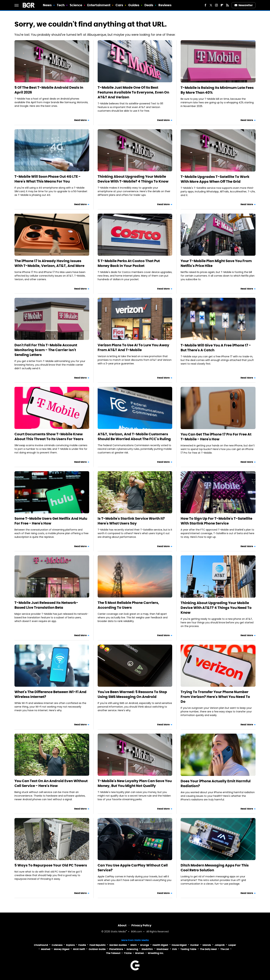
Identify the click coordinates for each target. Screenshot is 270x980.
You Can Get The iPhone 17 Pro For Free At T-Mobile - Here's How (216, 437)
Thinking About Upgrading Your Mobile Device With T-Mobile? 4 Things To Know (133, 179)
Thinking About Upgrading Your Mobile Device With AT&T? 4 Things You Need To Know (216, 608)
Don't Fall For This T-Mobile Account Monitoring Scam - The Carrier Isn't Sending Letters (46, 350)
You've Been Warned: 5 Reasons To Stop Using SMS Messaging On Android (132, 694)
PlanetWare (116, 949)
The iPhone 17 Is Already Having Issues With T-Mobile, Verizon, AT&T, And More (49, 263)
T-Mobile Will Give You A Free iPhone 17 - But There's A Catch (216, 348)
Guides (134, 5)
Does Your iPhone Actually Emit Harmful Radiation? (216, 783)
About (122, 925)
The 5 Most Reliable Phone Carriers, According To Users (128, 605)
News (47, 5)
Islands (207, 945)
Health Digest (160, 945)
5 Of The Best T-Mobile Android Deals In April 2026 (49, 90)
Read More (80, 120)
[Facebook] (205, 5)
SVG (175, 949)
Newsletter (244, 5)
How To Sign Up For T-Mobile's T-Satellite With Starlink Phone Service (216, 521)
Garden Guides (118, 945)
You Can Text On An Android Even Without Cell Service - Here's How (51, 783)
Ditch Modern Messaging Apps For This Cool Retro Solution (215, 868)
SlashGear (163, 949)
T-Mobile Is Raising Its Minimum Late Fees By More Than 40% (217, 90)
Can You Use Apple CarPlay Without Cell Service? (133, 868)
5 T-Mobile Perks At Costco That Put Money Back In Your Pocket (129, 263)
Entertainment (99, 5)
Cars (119, 5)
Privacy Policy (141, 925)
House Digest (179, 945)
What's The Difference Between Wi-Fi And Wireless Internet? (50, 694)
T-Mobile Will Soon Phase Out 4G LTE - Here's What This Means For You (48, 179)
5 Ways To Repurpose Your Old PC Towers (51, 865)
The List (225, 949)
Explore (70, 945)
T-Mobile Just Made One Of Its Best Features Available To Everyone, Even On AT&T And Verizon (133, 92)
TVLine (128, 953)
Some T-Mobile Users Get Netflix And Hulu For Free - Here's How (51, 521)
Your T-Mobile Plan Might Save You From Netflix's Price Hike (216, 263)
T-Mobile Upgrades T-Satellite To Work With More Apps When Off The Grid (215, 179)
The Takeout (113, 953)
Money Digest (62, 949)
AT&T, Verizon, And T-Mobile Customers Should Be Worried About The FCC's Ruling (134, 437)
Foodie (82, 945)
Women (140, 953)
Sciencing (132, 949)
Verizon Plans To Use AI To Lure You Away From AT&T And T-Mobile (133, 347)
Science (76, 5)
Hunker (195, 945)
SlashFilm (147, 949)
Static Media (118, 932)
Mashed (46, 949)
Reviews (165, 5)
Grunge (145, 945)
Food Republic (98, 945)
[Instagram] (216, 5)
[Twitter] (211, 5)
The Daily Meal (208, 949)
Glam (134, 945)
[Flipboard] (222, 5)
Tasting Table (188, 949)
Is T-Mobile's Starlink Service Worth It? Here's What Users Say (131, 521)
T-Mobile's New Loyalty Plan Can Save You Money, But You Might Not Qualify (135, 783)
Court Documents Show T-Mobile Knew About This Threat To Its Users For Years (49, 437)
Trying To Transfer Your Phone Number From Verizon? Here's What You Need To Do (215, 697)
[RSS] (227, 5)
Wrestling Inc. (156, 953)
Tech (61, 5)
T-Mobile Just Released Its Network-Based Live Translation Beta (46, 605)
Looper (232, 945)
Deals (149, 5)
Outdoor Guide (97, 949)
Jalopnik (220, 945)
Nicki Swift (79, 949)
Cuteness (57, 945)
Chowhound (41, 945)
